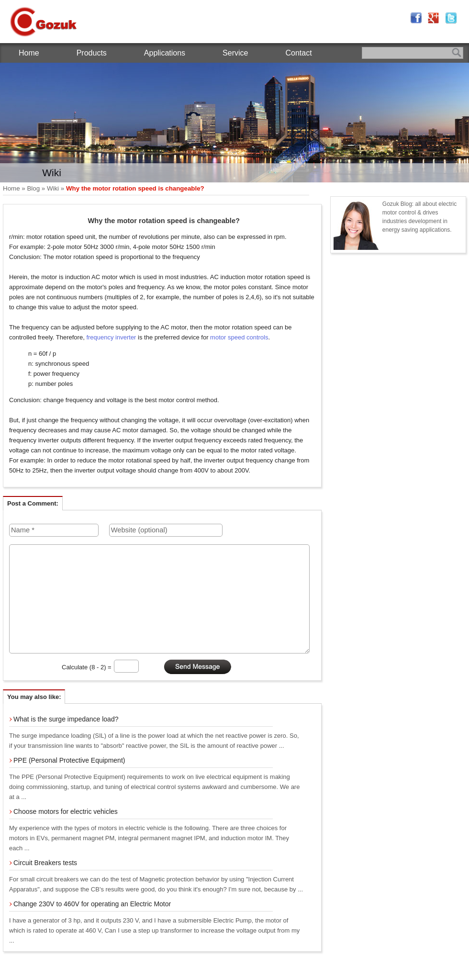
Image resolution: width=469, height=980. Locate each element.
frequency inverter (111, 337)
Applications (165, 53)
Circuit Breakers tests (45, 863)
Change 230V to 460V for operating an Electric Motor (92, 904)
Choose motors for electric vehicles (66, 811)
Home (29, 53)
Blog (33, 188)
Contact (298, 53)
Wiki (53, 188)
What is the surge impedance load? (66, 719)
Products (92, 53)
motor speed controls (239, 337)
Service (235, 53)
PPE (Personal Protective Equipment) (69, 760)
